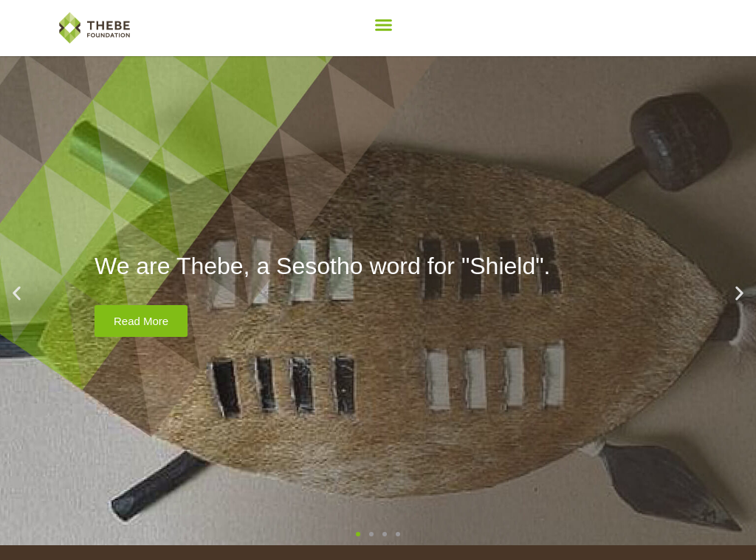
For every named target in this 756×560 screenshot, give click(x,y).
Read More (141, 321)
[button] (384, 25)
